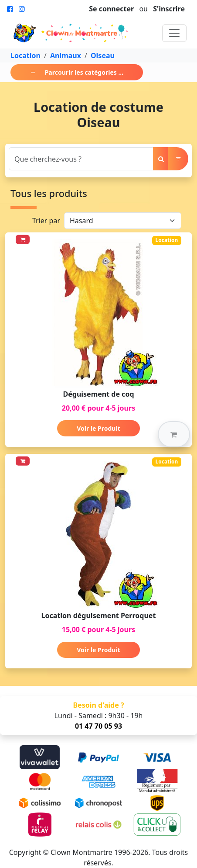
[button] (174, 434)
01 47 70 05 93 (98, 726)
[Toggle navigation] (174, 33)
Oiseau (103, 55)
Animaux (66, 55)
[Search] (81, 159)
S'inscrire (169, 9)
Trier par (46, 221)
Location (25, 55)
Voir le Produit (98, 428)
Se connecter (111, 9)
